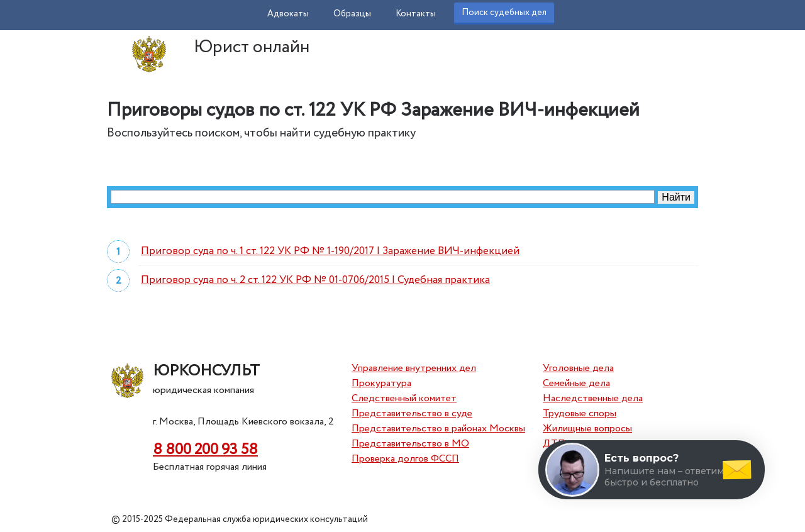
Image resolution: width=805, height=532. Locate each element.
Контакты (416, 14)
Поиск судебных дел (504, 13)
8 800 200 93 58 (205, 450)
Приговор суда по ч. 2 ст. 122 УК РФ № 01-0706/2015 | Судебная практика (315, 280)
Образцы (352, 14)
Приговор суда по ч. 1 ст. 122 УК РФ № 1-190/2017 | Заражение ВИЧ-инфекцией (330, 251)
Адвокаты (288, 14)
